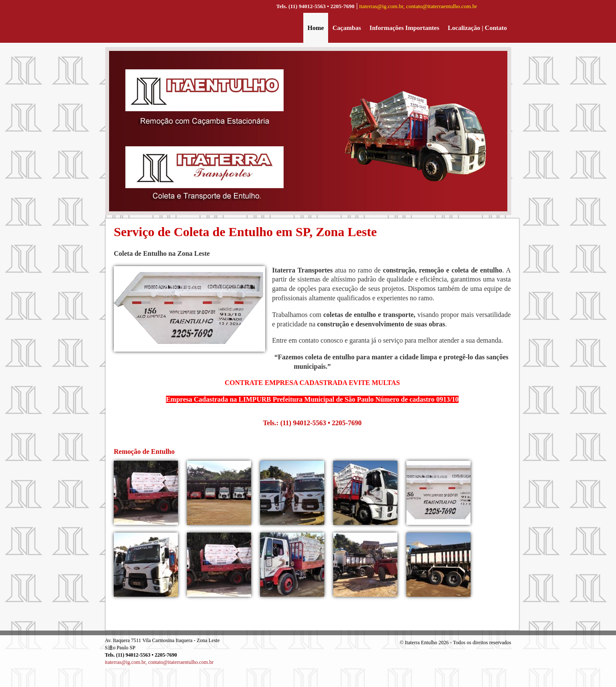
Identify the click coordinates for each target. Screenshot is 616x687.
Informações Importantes (404, 28)
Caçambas (347, 28)
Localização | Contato (477, 28)
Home (316, 28)
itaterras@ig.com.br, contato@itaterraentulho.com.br (418, 6)
